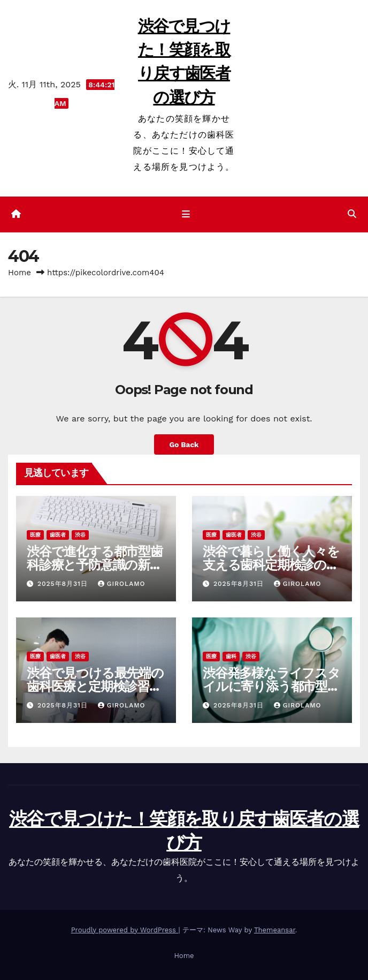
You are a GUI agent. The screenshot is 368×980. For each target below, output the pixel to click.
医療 (35, 535)
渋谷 (80, 535)
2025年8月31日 (64, 584)
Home (20, 273)
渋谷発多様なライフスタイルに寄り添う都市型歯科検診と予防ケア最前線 (271, 686)
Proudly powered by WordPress (125, 930)
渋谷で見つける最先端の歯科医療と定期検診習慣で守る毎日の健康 (95, 686)
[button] (352, 214)
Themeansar (275, 930)
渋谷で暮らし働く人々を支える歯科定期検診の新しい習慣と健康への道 (271, 565)
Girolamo (122, 584)
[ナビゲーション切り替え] (186, 215)
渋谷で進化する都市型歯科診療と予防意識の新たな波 (95, 565)
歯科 (231, 656)
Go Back (184, 444)
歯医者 (58, 535)
